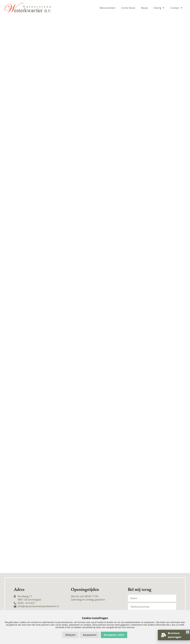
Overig (159, 8)
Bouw (144, 8)
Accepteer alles (114, 635)
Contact (176, 8)
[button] (188, 632)
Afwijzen (70, 635)
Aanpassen (90, 635)
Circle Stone (128, 8)
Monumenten (108, 8)
